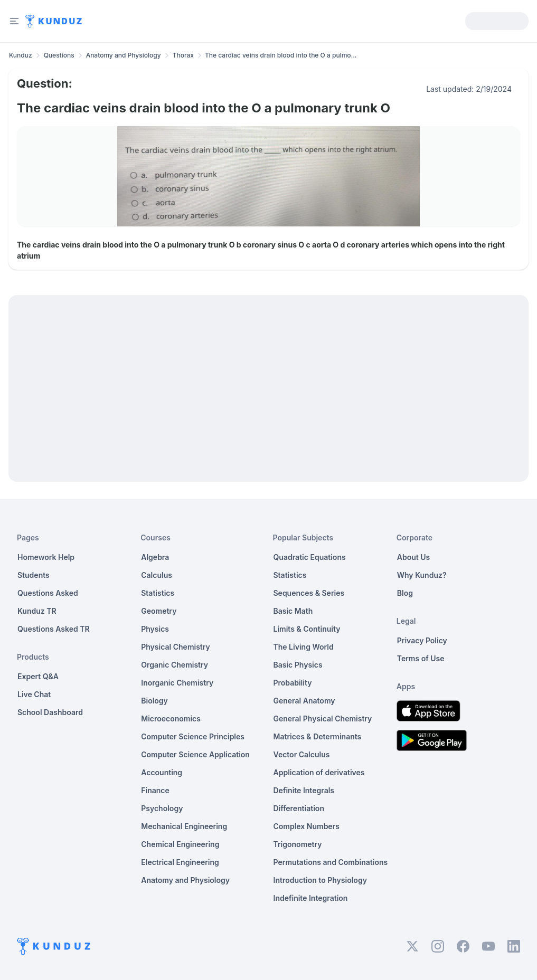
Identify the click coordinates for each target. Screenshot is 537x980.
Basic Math (293, 611)
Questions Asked (48, 593)
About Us (413, 557)
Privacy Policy (422, 640)
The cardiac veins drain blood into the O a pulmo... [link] (281, 55)
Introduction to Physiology (320, 880)
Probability (293, 683)
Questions (59, 55)
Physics (155, 629)
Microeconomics (171, 719)
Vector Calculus (302, 754)
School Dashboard (50, 712)
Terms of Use (421, 658)
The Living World (304, 647)
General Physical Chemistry (323, 719)
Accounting (162, 772)
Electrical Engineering (180, 862)
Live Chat (34, 694)
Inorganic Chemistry (177, 683)
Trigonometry (298, 844)
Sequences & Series (309, 593)
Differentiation (299, 808)
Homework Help (46, 557)
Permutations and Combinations (331, 862)
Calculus (157, 575)
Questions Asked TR (54, 629)
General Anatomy (304, 701)
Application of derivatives (319, 772)
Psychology (162, 808)
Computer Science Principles (193, 736)
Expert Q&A (38, 676)
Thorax (183, 55)
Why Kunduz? (422, 575)
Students (34, 575)
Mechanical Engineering (184, 826)
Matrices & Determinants (318, 736)
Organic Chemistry (175, 665)
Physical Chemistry (176, 647)
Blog (405, 593)
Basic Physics (298, 665)
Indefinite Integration (311, 898)
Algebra (155, 557)
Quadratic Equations (310, 557)
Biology (154, 701)
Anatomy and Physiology (124, 55)
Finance (155, 790)
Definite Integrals (304, 790)
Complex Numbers (307, 826)
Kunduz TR (37, 611)
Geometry (159, 611)
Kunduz (21, 55)
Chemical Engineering (180, 844)
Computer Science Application (195, 754)
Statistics (158, 593)
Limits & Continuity (307, 629)
